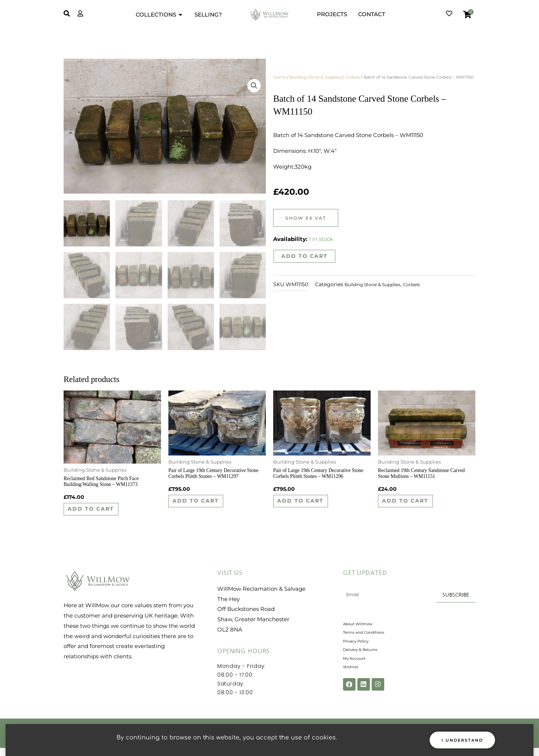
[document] (269, 378)
